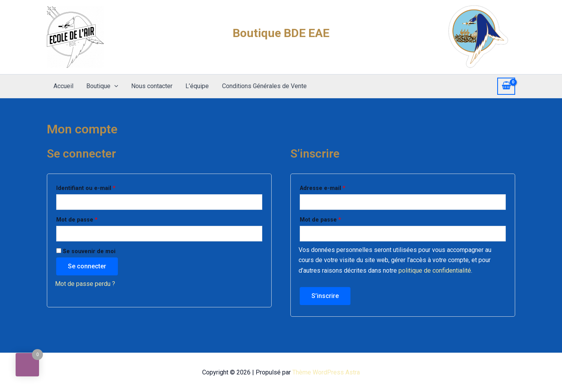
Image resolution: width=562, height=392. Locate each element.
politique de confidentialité (435, 270)
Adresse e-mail (338, 187)
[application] (114, 86)
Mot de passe (92, 219)
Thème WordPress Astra (326, 372)
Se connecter (87, 266)
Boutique (101, 86)
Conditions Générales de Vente (262, 86)
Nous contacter (151, 86)
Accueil (63, 86)
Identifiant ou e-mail (101, 187)
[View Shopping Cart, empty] (506, 86)
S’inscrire (325, 296)
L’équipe (196, 86)
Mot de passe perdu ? (85, 284)
